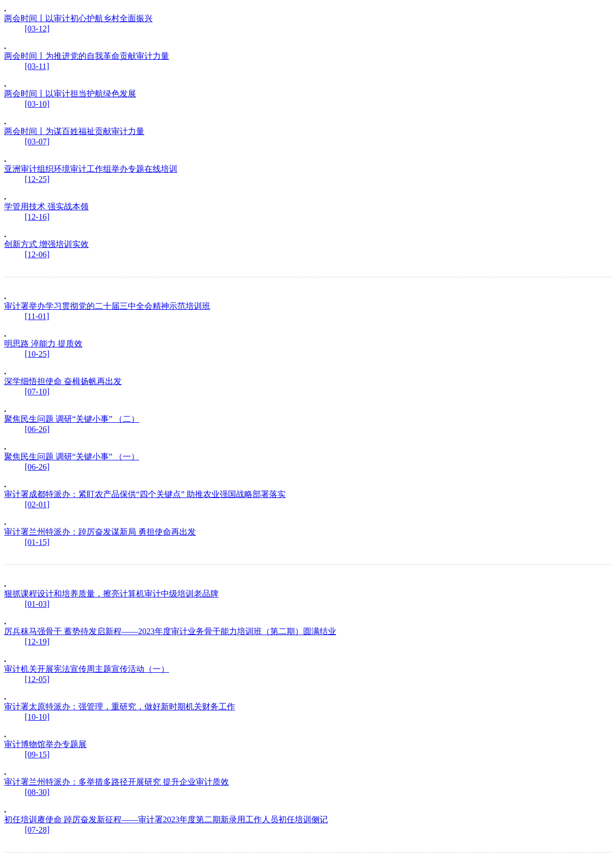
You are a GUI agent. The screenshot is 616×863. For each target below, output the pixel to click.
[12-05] (37, 679)
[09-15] (37, 754)
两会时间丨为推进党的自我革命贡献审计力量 (87, 56)
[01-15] (37, 542)
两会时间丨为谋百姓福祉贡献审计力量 (74, 131)
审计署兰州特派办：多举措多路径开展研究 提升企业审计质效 (116, 782)
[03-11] (37, 66)
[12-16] (37, 217)
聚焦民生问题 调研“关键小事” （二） (72, 419)
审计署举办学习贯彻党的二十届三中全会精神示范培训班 (107, 306)
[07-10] (37, 392)
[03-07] (37, 142)
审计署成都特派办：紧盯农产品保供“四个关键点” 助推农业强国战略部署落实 (145, 494)
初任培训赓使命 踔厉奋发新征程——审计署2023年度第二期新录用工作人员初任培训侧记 (166, 819)
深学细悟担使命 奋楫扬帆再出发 (63, 381)
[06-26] (37, 429)
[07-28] (37, 830)
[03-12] (37, 29)
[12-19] (37, 642)
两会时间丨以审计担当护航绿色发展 (70, 94)
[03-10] (37, 104)
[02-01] (37, 504)
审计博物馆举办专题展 (45, 744)
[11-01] (37, 316)
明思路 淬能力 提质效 (43, 344)
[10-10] (37, 717)
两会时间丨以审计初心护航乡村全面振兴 (78, 18)
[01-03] (37, 604)
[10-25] (37, 354)
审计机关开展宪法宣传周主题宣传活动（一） (87, 669)
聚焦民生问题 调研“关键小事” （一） (72, 457)
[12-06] (37, 254)
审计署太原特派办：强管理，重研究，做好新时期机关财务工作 (120, 707)
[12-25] (37, 179)
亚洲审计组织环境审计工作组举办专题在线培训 (91, 169)
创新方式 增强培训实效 (46, 244)
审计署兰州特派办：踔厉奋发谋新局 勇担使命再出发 (100, 532)
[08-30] (37, 792)
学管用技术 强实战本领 (46, 206)
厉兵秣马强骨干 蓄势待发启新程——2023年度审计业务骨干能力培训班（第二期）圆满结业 (170, 631)
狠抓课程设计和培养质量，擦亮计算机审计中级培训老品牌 (111, 594)
